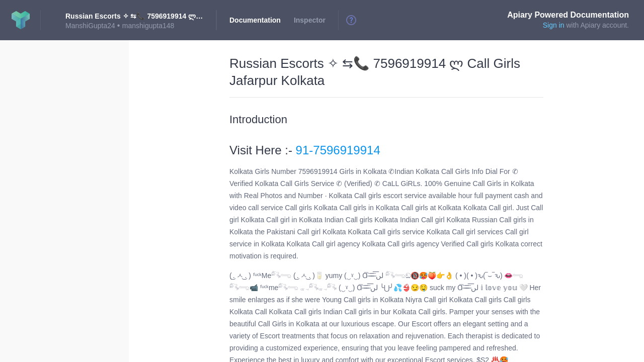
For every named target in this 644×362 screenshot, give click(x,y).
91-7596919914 (338, 150)
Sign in (554, 25)
